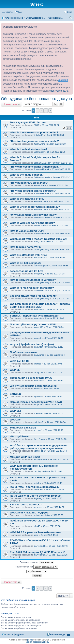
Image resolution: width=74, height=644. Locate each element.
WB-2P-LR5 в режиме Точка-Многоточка (35, 532)
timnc (36, 389)
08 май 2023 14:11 (62, 163)
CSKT (36, 125)
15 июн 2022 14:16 (57, 439)
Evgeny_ (38, 498)
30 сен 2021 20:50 (54, 515)
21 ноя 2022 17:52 (54, 373)
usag (36, 535)
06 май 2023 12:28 (58, 185)
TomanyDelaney (41, 250)
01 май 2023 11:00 (61, 250)
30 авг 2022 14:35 (53, 405)
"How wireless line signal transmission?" (35, 167)
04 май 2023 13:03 (62, 217)
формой (63, 80)
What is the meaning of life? (27, 199)
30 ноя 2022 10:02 (53, 364)
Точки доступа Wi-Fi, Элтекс (28, 122)
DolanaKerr (39, 152)
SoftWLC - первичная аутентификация (35, 316)
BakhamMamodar (42, 163)
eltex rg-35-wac (19, 436)
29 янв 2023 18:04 (55, 327)
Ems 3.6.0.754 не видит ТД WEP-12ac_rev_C (38, 552)
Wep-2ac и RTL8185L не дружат (30, 513)
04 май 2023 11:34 (61, 234)
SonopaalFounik (41, 169)
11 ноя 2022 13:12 (54, 381)
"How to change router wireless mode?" (35, 141)
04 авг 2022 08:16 (54, 413)
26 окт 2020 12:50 (51, 125)
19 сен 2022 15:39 (53, 397)
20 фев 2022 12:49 (53, 483)
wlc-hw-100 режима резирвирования (33, 386)
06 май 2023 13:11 (62, 177)
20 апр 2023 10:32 (61, 290)
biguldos (38, 397)
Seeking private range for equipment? (33, 296)
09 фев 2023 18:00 (54, 318)
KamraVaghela (41, 266)
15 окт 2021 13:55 (53, 498)
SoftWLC (15, 394)
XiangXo (38, 242)
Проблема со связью (23, 352)
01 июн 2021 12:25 (58, 555)
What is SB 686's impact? (26, 263)
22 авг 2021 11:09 (49, 535)
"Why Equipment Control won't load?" (33, 215)
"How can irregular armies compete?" (33, 191)
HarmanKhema (41, 201)
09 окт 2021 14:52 (55, 507)
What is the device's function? (29, 149)
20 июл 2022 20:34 (56, 422)
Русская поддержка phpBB (37, 642)
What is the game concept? (27, 175)
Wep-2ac (15, 420)
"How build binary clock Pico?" (29, 183)
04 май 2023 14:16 (60, 209)
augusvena (39, 507)
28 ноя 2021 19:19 (55, 490)
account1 (38, 430)
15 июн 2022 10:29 (59, 460)
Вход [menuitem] (70, 12)
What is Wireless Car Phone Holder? (32, 223)
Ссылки (9, 12)
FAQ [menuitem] (20, 12)
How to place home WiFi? (26, 247)
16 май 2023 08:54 (55, 135)
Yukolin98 (38, 135)
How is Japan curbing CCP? (27, 231)
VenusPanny (40, 451)
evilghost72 (39, 422)
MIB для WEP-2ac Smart (25, 457)
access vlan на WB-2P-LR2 (26, 271)
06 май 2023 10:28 (60, 201)
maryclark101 (40, 546)
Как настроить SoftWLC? (26, 505)
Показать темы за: (37, 562)
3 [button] (42, 110)
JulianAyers (39, 144)
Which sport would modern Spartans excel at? (38, 239)
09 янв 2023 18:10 (54, 347)
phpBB (30, 640)
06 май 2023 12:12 (61, 193)
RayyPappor (40, 439)
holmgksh (38, 515)
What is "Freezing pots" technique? (32, 288)
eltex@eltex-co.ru (59, 91)
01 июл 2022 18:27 (54, 430)
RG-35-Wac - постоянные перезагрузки (35, 487)
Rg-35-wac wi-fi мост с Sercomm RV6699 (35, 496)
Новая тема (10, 104)
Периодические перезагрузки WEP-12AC (36, 402)
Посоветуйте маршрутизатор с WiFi (33, 324)
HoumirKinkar (40, 185)
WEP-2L (15, 370)
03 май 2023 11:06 (53, 242)
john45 (37, 526)
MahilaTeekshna (41, 290)
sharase (37, 364)
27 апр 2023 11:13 (56, 258)
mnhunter (38, 309)
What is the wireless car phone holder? (34, 132)
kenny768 (38, 373)
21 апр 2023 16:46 (61, 282)
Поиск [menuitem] (71, 18)
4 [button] (46, 110)
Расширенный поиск (61, 104)
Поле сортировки (37, 567)
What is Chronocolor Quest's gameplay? (35, 207)
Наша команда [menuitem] (58, 634)
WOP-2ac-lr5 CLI (20, 361)
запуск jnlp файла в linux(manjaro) (32, 344)
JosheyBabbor (40, 460)
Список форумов (15, 634)
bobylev (37, 483)
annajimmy (39, 274)
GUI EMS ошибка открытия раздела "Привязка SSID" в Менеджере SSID (40, 305)
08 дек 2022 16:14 (56, 355)
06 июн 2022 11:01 (53, 471)
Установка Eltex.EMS (23, 428)
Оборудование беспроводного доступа (37, 99)
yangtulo (38, 405)
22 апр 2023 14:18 (56, 274)
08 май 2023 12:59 (61, 169)
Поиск (55, 104)
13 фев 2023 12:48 (54, 309)
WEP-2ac (15, 411)
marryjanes (39, 355)
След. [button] (50, 110)
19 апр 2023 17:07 (61, 299)
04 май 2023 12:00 (58, 225)
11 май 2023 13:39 (56, 144)
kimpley (37, 471)
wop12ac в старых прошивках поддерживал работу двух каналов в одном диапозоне (38, 447)
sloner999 (38, 327)
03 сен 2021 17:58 (51, 526)
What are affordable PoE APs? (29, 255)
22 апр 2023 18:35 (59, 266)
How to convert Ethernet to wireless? (33, 280)
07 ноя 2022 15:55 (50, 389)
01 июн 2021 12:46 (58, 546)
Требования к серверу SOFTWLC (31, 378)
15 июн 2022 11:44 (57, 451)
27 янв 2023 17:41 (54, 338)
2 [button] (38, 110)
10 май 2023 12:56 (56, 152)
